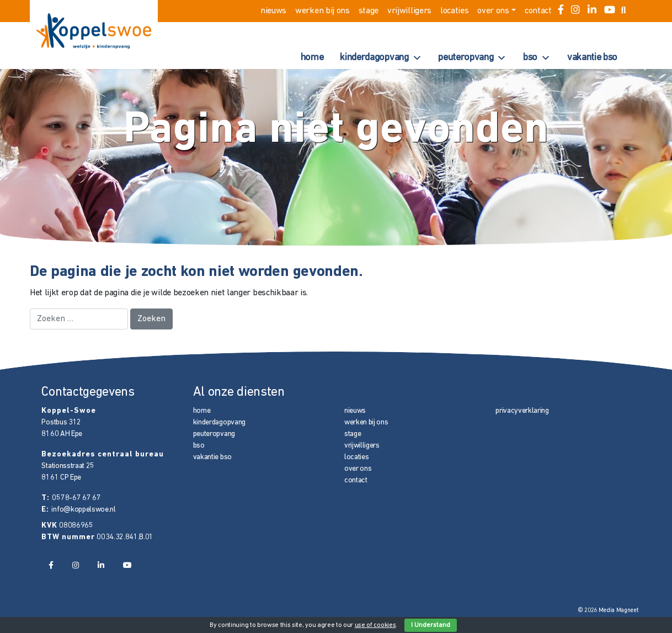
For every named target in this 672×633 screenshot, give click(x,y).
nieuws (273, 11)
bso (537, 58)
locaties (454, 11)
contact (538, 11)
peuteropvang (472, 58)
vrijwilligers (409, 11)
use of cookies (375, 625)
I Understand (431, 625)
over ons (493, 11)
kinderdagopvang (381, 58)
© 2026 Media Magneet (608, 611)
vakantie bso (592, 58)
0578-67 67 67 (76, 498)
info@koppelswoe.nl (83, 510)
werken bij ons (322, 11)
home (312, 58)
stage (369, 11)
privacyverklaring (522, 411)
